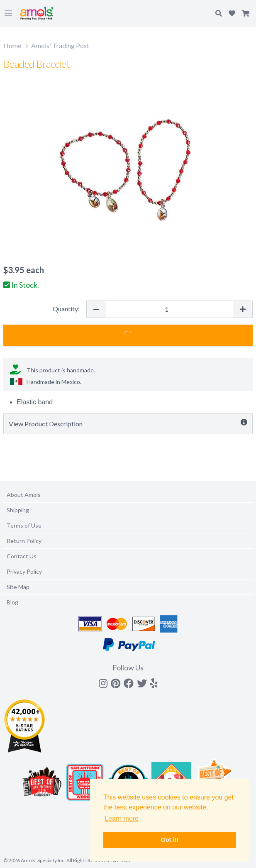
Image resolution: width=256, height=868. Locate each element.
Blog (12, 602)
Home (12, 45)
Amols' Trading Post (60, 45)
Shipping (18, 510)
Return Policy (24, 541)
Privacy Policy (24, 571)
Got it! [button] (170, 840)
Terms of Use (24, 525)
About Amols (24, 495)
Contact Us (22, 556)
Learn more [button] (122, 818)
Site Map (18, 587)
